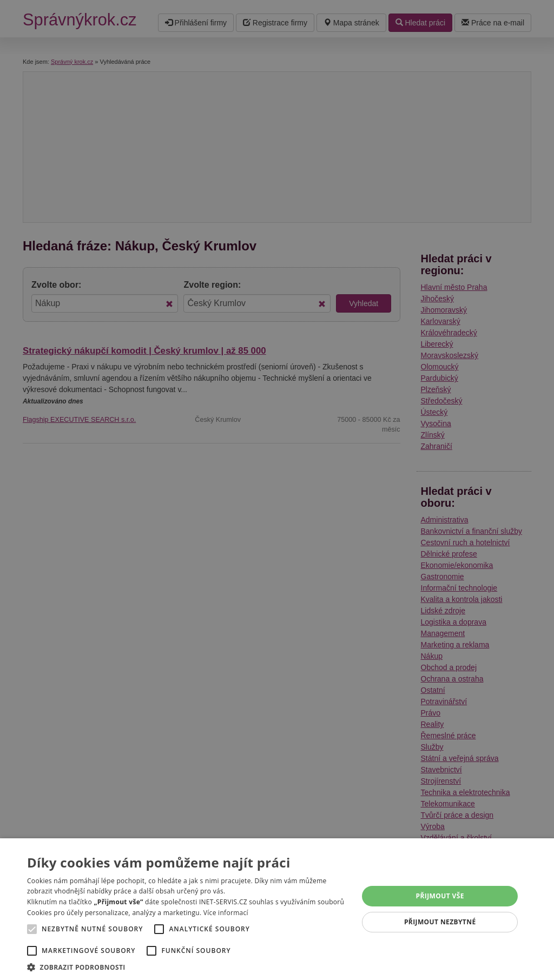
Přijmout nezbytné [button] (440, 922)
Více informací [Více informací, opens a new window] (226, 913)
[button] (188, 967)
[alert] (277, 490)
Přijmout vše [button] (440, 896)
